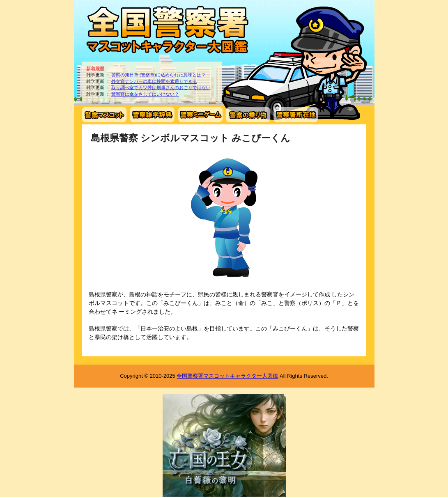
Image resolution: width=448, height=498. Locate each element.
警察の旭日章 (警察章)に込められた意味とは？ (159, 75)
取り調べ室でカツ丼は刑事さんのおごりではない (161, 87)
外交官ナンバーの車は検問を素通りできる (154, 81)
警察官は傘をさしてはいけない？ (145, 94)
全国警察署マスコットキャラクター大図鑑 (227, 376)
